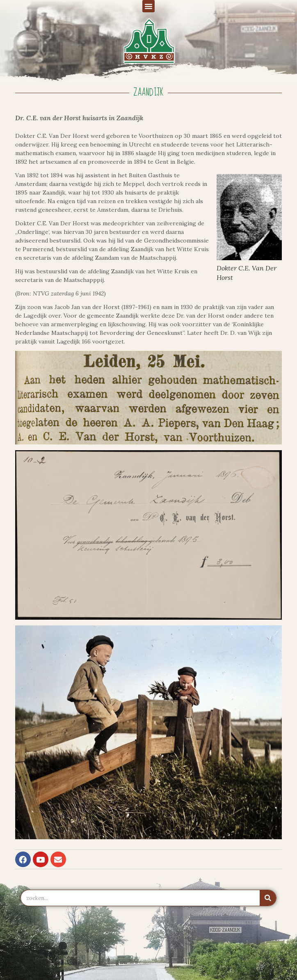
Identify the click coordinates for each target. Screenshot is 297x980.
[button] (148, 6)
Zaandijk (148, 93)
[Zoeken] (268, 898)
